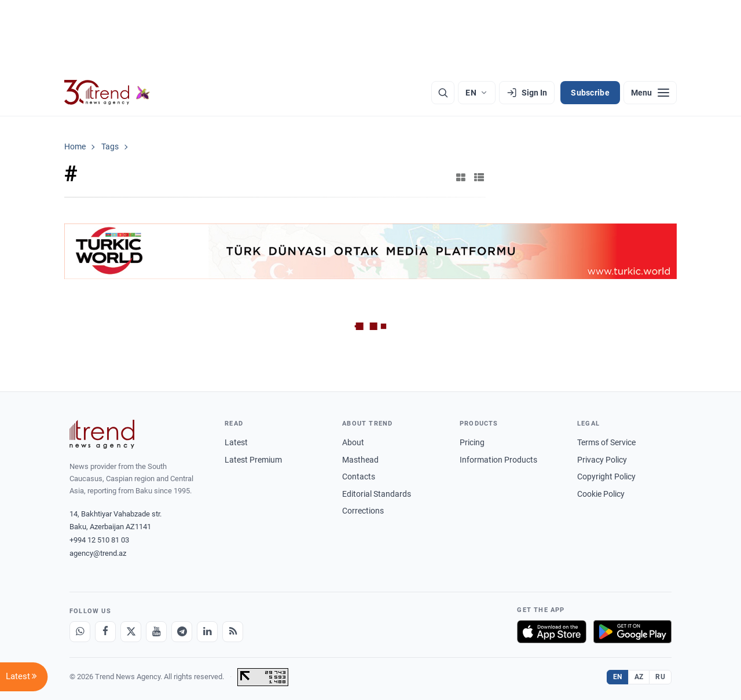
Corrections (363, 511)
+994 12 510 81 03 (99, 540)
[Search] (443, 93)
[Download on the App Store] (552, 632)
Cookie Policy (601, 494)
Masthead (360, 460)
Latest (236, 442)
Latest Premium (253, 460)
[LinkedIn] (207, 632)
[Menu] (650, 93)
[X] (131, 632)
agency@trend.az (98, 553)
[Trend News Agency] (102, 434)
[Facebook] (105, 632)
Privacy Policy (602, 460)
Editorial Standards (377, 494)
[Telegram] (182, 632)
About (353, 442)
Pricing (472, 442)
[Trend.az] (107, 93)
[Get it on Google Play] (632, 632)
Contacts (359, 477)
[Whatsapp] (80, 632)
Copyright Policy (606, 477)
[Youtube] (156, 632)
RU (660, 677)
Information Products (498, 460)
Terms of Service (606, 442)
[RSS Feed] (233, 632)
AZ (639, 677)
